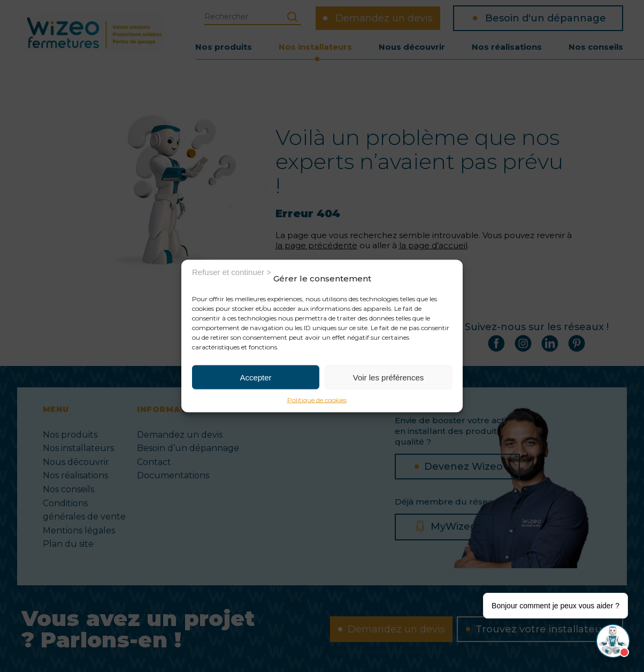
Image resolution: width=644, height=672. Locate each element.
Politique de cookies (317, 400)
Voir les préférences (389, 377)
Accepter (255, 377)
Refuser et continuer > (232, 272)
